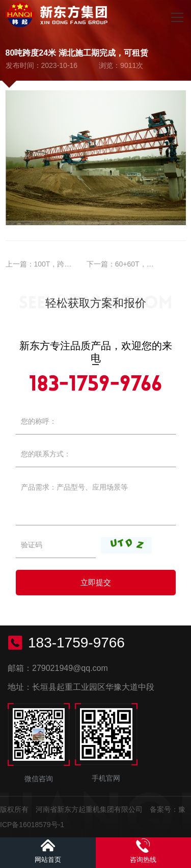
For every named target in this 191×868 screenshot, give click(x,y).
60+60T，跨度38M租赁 (152, 264)
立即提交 (96, 582)
